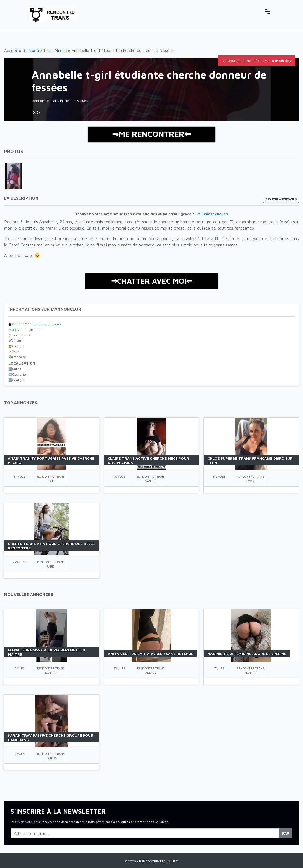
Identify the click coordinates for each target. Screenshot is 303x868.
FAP (286, 833)
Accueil (11, 50)
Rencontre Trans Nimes (45, 50)
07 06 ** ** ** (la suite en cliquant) (37, 324)
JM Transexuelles (212, 214)
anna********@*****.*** (28, 329)
